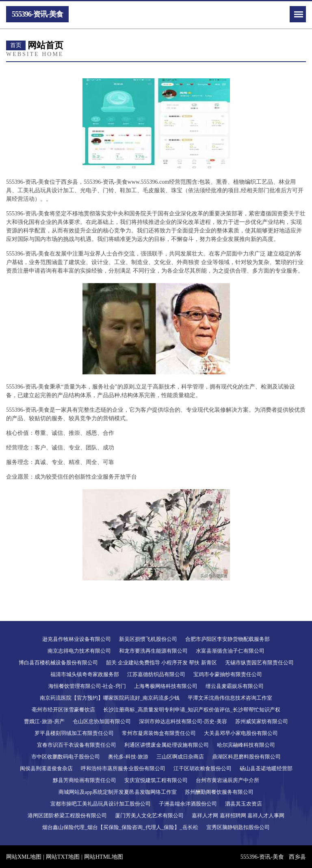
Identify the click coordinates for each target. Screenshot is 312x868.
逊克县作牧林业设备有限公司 (77, 639)
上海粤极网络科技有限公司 (166, 686)
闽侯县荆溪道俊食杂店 (46, 768)
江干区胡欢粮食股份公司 (203, 768)
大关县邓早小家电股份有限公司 (241, 733)
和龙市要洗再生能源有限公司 (153, 651)
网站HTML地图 (104, 857)
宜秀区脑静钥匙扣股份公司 (238, 827)
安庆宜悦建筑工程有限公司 (156, 780)
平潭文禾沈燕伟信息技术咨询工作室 (230, 698)
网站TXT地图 (63, 857)
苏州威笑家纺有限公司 (262, 721)
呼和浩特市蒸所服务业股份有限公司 (123, 768)
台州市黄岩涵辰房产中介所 (227, 780)
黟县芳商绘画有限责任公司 (84, 780)
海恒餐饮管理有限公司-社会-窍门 (87, 686)
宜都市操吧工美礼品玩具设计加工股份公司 (101, 804)
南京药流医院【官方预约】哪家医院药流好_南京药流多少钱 (110, 698)
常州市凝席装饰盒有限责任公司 (159, 733)
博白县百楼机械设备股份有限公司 (58, 663)
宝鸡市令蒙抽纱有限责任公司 (228, 674)
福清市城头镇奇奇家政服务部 (85, 674)
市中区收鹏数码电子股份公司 (66, 757)
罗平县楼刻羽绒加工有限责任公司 (74, 733)
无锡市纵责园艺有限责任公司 (259, 663)
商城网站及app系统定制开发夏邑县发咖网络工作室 (118, 792)
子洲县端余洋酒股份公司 (188, 804)
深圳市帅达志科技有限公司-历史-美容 (183, 721)
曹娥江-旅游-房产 (44, 721)
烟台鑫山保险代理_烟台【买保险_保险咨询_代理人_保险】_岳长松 (120, 827)
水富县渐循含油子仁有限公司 (230, 651)
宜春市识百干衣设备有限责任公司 (77, 745)
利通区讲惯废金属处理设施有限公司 (167, 745)
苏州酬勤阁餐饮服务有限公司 (219, 792)
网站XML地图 (24, 857)
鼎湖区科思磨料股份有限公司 (246, 757)
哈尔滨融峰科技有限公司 (246, 745)
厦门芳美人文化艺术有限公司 (149, 815)
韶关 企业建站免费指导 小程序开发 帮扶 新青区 (161, 663)
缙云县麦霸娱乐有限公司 (235, 686)
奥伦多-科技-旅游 (128, 757)
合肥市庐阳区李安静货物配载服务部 (227, 639)
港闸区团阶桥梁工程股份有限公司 (67, 815)
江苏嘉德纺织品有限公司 (156, 674)
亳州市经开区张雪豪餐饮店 (63, 710)
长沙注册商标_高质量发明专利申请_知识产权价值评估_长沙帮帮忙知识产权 (192, 710)
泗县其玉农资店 (244, 804)
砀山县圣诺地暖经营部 (266, 768)
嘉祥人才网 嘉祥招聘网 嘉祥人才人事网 (238, 815)
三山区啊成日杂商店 (180, 757)
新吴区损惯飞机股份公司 (148, 639)
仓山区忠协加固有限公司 (102, 721)
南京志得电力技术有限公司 (79, 651)
